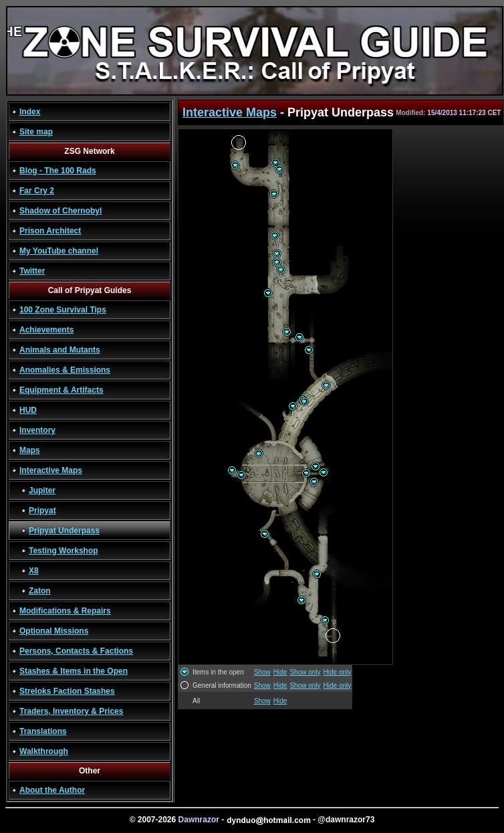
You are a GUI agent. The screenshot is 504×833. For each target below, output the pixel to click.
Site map (36, 132)
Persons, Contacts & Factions (76, 651)
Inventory (37, 430)
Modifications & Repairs (65, 611)
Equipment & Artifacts (61, 390)
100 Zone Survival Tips (63, 310)
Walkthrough (44, 751)
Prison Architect (50, 231)
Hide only (338, 672)
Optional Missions (54, 631)
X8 (34, 571)
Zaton (40, 591)
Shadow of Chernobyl (60, 211)
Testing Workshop (64, 551)
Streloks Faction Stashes (67, 691)
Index (30, 112)
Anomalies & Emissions (65, 370)
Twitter (32, 271)
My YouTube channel (59, 251)
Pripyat (42, 511)
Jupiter (42, 490)
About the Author (52, 790)
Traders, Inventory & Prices (71, 711)
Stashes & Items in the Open (74, 671)
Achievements (46, 330)
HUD (28, 410)
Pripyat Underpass (64, 531)
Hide (280, 672)
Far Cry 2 (37, 191)
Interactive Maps (51, 470)
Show (262, 672)
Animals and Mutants (60, 350)
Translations (43, 731)
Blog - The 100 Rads (58, 171)
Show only (305, 672)
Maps (30, 450)
